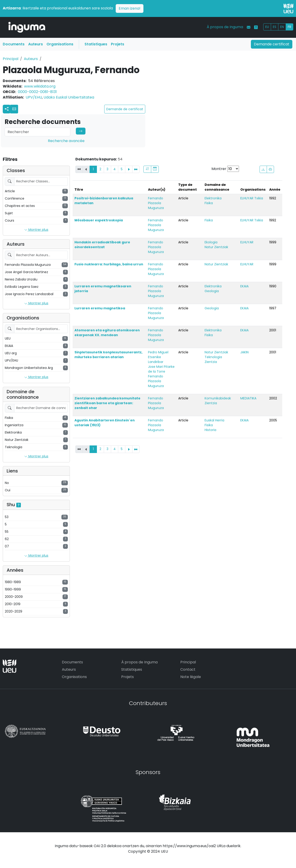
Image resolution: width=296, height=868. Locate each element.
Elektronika (213, 198)
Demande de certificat (125, 109)
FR (289, 27)
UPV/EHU (34, 97)
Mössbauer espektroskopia (99, 220)
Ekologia (211, 242)
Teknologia (213, 357)
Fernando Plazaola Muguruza (156, 203)
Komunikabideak (218, 398)
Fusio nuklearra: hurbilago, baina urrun (109, 264)
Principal (11, 59)
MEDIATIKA (248, 398)
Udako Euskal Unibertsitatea (69, 97)
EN (282, 27)
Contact (188, 669)
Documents (14, 44)
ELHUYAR (247, 242)
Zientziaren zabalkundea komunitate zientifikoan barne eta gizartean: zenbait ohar (107, 403)
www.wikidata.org (40, 86)
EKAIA (244, 286)
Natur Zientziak (216, 247)
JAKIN (244, 352)
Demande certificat (272, 44)
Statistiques (96, 44)
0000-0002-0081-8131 (37, 92)
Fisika (209, 203)
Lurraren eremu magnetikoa (100, 308)
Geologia (212, 291)
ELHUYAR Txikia (252, 198)
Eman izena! (130, 8)
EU (267, 27)
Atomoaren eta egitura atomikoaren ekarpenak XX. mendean (107, 333)
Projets (118, 44)
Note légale (191, 677)
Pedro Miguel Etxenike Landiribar (158, 357)
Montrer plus (36, 230)
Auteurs (36, 44)
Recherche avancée (66, 141)
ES (275, 27)
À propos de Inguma (225, 27)
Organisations (60, 44)
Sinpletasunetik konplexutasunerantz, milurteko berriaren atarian (108, 355)
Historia (210, 430)
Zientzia (211, 362)
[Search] (37, 132)
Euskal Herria (214, 420)
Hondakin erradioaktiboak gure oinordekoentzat (102, 245)
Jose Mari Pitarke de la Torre (161, 369)
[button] (14, 109)
